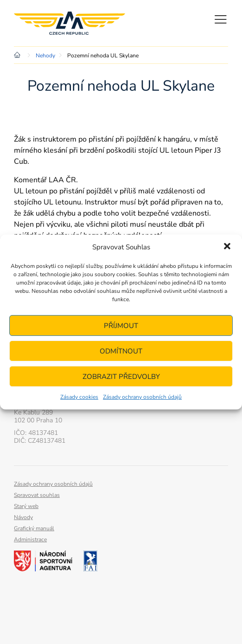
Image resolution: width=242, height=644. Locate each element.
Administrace (30, 539)
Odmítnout (121, 351)
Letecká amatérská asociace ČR (70, 23)
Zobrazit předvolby (121, 377)
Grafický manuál (34, 528)
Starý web (26, 506)
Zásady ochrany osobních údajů (142, 397)
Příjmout (121, 326)
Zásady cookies (79, 397)
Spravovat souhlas (37, 495)
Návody (23, 517)
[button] (227, 247)
